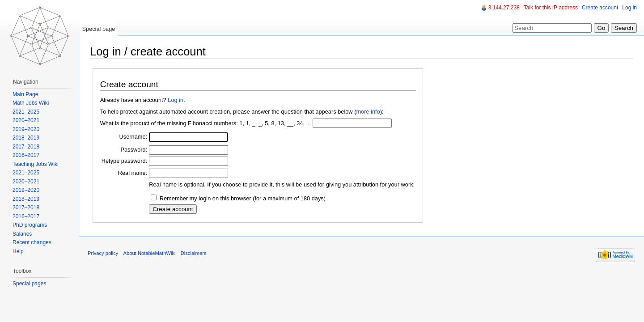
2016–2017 (26, 155)
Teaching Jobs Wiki (36, 164)
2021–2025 (26, 112)
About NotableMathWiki (150, 253)
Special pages (29, 284)
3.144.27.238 (504, 8)
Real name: (133, 173)
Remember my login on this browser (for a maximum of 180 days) (243, 198)
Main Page (25, 94)
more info (368, 112)
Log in (176, 100)
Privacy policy (103, 253)
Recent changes (32, 242)
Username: (133, 137)
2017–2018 (26, 147)
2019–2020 (26, 129)
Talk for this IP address (551, 8)
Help (18, 251)
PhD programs (30, 225)
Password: (134, 150)
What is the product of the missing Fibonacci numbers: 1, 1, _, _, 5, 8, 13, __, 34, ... (206, 123)
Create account (600, 8)
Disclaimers (194, 253)
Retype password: (124, 161)
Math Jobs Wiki (31, 103)
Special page (98, 29)
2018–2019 (26, 138)
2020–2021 (26, 120)
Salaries (22, 234)
